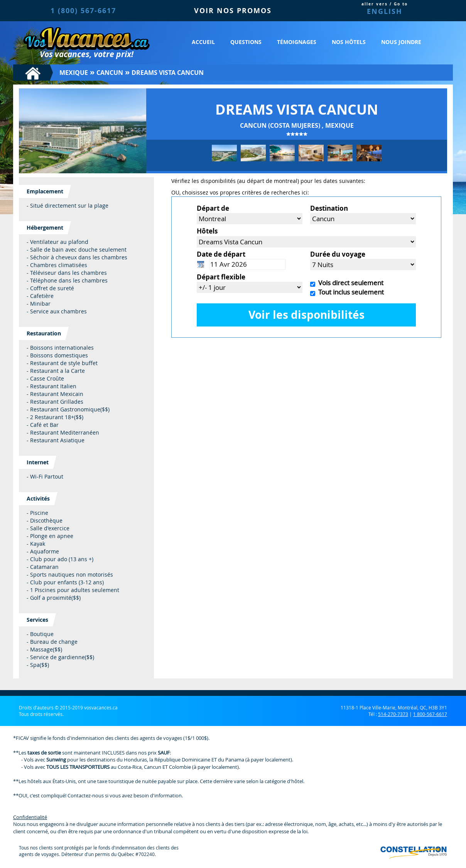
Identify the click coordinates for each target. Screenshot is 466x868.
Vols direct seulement (349, 283)
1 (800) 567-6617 (83, 11)
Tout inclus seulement (349, 292)
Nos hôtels (349, 42)
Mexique (74, 73)
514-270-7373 (393, 714)
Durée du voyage (338, 254)
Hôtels (207, 231)
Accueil (203, 42)
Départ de (213, 208)
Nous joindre (401, 42)
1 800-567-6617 (430, 714)
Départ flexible (221, 277)
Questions (246, 42)
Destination (329, 208)
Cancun (110, 73)
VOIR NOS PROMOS (233, 11)
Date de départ (221, 254)
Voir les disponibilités (306, 315)
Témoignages (297, 42)
